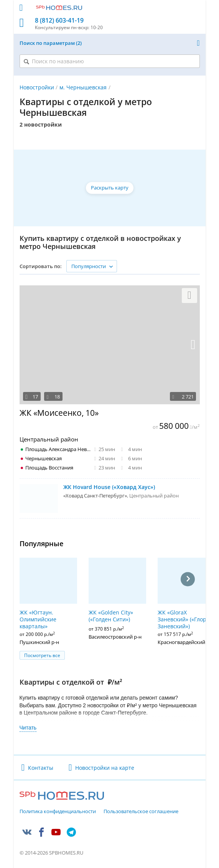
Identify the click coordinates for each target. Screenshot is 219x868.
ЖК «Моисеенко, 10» (59, 413)
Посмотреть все (42, 655)
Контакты (41, 768)
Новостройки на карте (105, 768)
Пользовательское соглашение (141, 812)
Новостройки (37, 87)
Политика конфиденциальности (58, 812)
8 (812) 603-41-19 (59, 21)
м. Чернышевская (83, 87)
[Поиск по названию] (110, 61)
